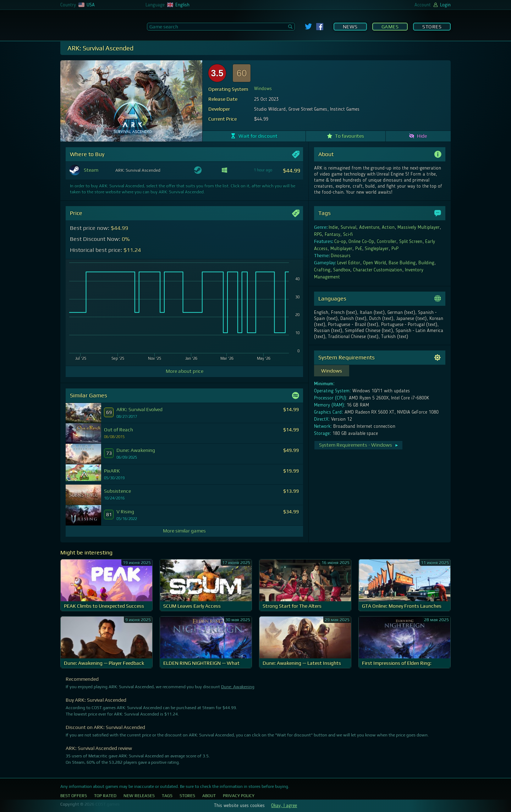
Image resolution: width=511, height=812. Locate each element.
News (350, 27)
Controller (387, 242)
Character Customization (378, 270)
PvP (395, 249)
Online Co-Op (361, 242)
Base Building (402, 263)
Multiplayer (341, 249)
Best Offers (74, 796)
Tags (167, 796)
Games (390, 27)
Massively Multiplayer (419, 227)
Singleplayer (377, 249)
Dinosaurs (341, 256)
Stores (432, 27)
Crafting (322, 270)
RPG (318, 234)
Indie (333, 227)
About (209, 796)
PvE (359, 249)
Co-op (340, 242)
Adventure (369, 227)
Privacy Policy (239, 796)
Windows (263, 89)
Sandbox (342, 270)
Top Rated (105, 796)
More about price (185, 371)
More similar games (184, 531)
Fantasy (333, 234)
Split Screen (411, 242)
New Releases (139, 796)
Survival (348, 227)
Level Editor (349, 263)
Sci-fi (348, 234)
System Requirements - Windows (359, 445)
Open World (375, 263)
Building (426, 263)
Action (388, 227)
